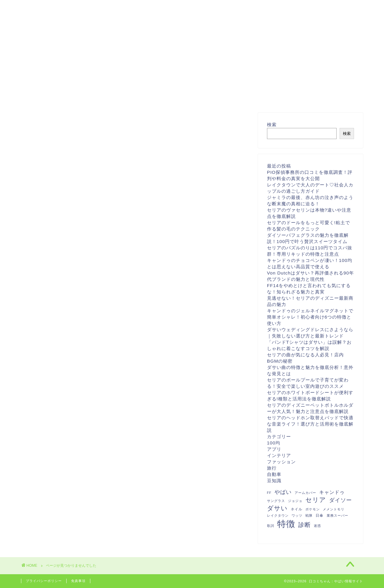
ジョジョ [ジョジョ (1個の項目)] (295, 501)
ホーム (83, 7)
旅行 (50, 410)
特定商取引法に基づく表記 (217, 7)
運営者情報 (161, 7)
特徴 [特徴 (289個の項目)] (286, 524)
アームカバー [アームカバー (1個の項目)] (305, 493)
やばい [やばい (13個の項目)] (283, 492)
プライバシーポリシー (284, 7)
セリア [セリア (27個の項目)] (316, 500)
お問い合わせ (119, 7)
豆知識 (53, 426)
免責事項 (78, 581)
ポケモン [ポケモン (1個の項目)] (313, 509)
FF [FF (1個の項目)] (269, 493)
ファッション (60, 402)
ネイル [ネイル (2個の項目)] (297, 509)
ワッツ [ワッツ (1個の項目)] (297, 515)
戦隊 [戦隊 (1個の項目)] (309, 515)
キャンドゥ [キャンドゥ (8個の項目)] (332, 492)
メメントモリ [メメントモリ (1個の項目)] (334, 509)
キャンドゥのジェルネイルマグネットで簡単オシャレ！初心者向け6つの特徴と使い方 (310, 317)
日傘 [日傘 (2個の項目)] (319, 515)
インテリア (58, 394)
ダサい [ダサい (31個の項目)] (277, 508)
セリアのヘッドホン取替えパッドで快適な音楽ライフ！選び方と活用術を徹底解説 (310, 424)
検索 (272, 125)
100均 (52, 378)
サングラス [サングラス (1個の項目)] (276, 501)
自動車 (53, 418)
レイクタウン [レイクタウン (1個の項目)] (278, 515)
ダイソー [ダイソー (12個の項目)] (340, 500)
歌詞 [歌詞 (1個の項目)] (271, 526)
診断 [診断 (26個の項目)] (304, 525)
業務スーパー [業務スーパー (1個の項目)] (337, 515)
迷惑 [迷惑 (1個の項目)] (317, 526)
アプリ (53, 386)
